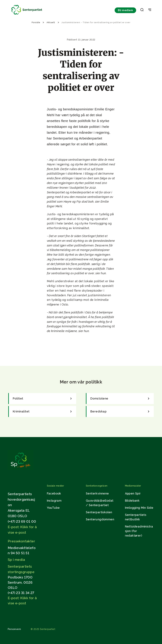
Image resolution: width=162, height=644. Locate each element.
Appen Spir (133, 493)
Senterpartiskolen (99, 512)
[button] (142, 10)
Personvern (14, 629)
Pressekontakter (21, 541)
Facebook (54, 493)
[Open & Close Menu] (150, 10)
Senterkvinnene (97, 493)
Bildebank (132, 501)
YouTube (53, 508)
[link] (42, 399)
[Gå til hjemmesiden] (21, 469)
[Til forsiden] (27, 15)
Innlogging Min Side (139, 508)
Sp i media (16, 560)
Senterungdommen (100, 519)
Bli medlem (125, 10)
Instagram (54, 501)
